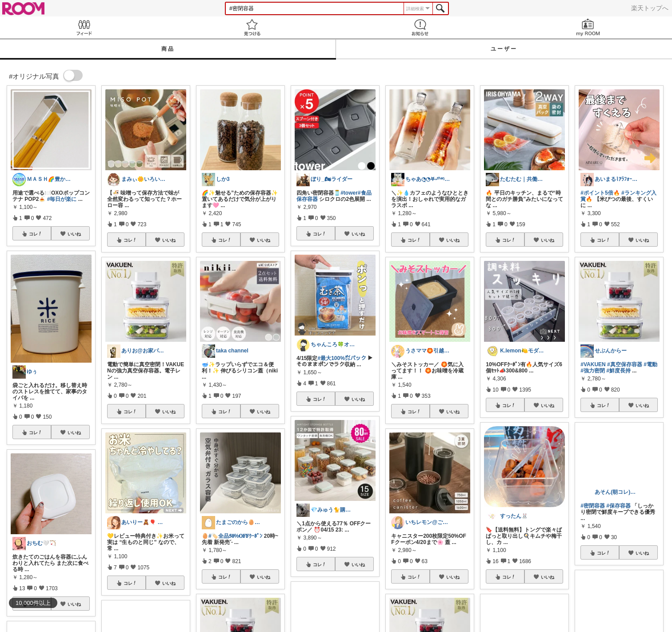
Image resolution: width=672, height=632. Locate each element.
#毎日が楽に (62, 199)
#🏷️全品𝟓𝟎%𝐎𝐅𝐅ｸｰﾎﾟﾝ (235, 536)
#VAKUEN (593, 364)
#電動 (650, 364)
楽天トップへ (650, 8)
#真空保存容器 (625, 364)
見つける (252, 27)
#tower (349, 193)
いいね (74, 234)
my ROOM (588, 27)
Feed (84, 27)
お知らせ (420, 27)
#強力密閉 (593, 371)
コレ (36, 234)
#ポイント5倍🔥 (600, 193)
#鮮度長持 (618, 371)
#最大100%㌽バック (342, 358)
